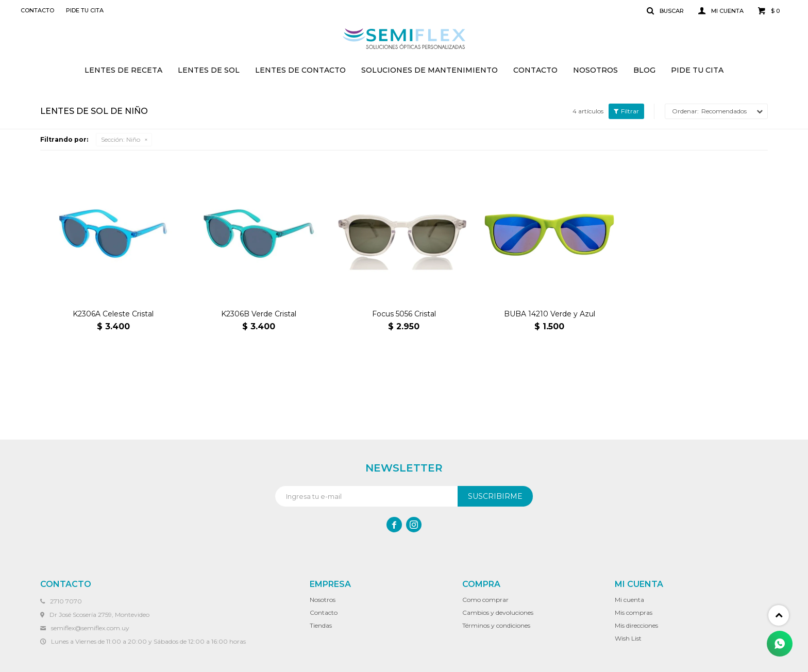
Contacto (535, 70)
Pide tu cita (697, 70)
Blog (644, 70)
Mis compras (634, 612)
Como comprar (485, 600)
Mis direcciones (636, 625)
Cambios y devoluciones (498, 612)
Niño (121, 139)
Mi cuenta (629, 600)
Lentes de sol (209, 70)
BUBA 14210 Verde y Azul (550, 314)
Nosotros (595, 70)
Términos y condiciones (496, 625)
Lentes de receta (123, 70)
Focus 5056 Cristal (404, 314)
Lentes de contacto (300, 70)
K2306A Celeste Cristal (113, 314)
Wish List (628, 638)
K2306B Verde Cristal (259, 314)
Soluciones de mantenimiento (430, 70)
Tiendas (321, 625)
